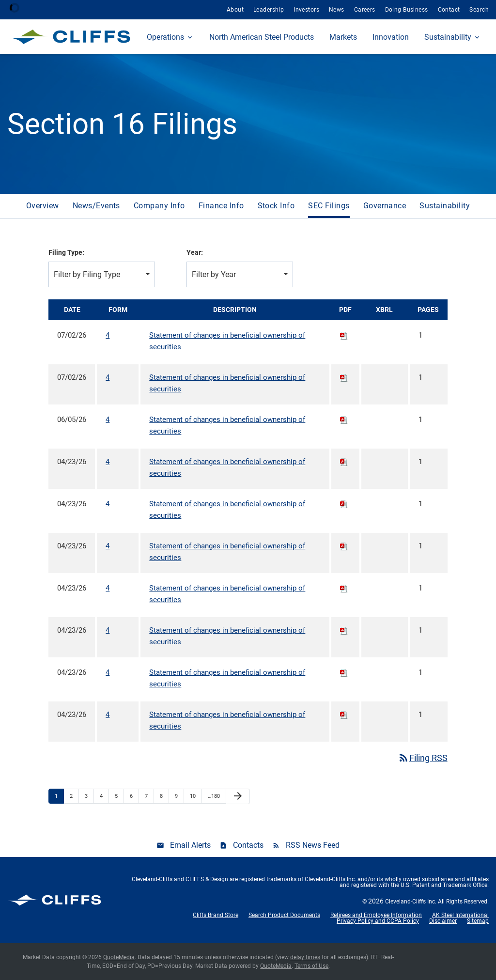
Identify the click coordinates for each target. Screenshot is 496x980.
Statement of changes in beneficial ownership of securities (227, 341)
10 (193, 796)
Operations (165, 37)
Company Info (159, 206)
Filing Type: (66, 252)
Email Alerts (190, 845)
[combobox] (102, 274)
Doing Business (407, 10)
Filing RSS (423, 758)
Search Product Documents (284, 915)
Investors (306, 10)
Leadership (269, 10)
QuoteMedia (119, 957)
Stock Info (276, 206)
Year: (195, 252)
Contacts (248, 845)
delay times (305, 957)
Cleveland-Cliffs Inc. (411, 902)
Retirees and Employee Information (376, 915)
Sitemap (478, 921)
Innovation (391, 37)
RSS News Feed (313, 845)
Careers (365, 10)
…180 (214, 796)
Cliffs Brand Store (216, 915)
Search (479, 10)
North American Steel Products (262, 37)
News (337, 10)
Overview (43, 206)
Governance (385, 206)
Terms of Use (311, 966)
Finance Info (221, 206)
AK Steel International (460, 915)
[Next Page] (238, 797)
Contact (449, 10)
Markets (343, 37)
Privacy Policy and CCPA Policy (378, 921)
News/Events (96, 206)
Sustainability (448, 37)
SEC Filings (329, 206)
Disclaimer (443, 921)
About (235, 10)
